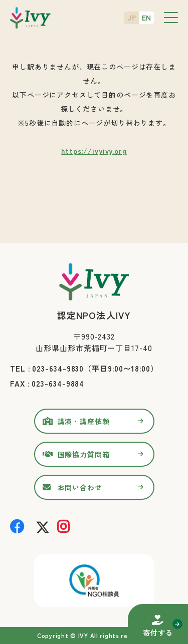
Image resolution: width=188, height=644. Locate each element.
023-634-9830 (58, 368)
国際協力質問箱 (84, 454)
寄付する (158, 632)
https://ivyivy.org (94, 151)
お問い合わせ (80, 487)
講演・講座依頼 (84, 421)
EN (146, 18)
